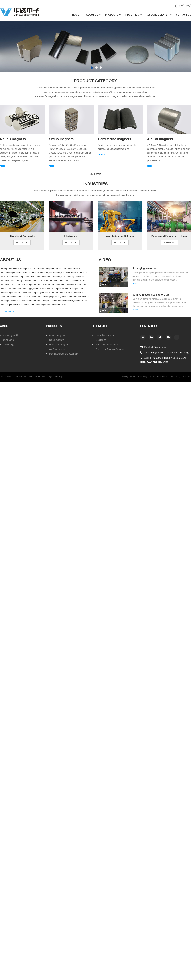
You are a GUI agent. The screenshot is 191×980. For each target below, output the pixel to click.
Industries (132, 15)
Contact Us (184, 15)
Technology (9, 345)
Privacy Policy (6, 377)
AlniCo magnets (57, 349)
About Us (92, 15)
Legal (50, 377)
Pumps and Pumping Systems (110, 349)
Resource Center (157, 15)
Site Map (58, 377)
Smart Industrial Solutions (108, 345)
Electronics (101, 340)
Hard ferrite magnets (59, 345)
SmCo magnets (57, 340)
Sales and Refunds (37, 377)
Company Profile (11, 335)
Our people (8, 340)
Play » (135, 283)
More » (3, 166)
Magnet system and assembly (64, 354)
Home (76, 15)
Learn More (95, 174)
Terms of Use (20, 377)
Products (112, 15)
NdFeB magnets (57, 335)
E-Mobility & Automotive (107, 335)
